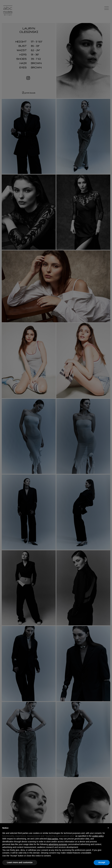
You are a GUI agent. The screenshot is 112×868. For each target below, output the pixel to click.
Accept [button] (102, 862)
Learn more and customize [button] (20, 862)
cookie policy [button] (98, 836)
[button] (108, 828)
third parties (53, 839)
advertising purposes (58, 844)
